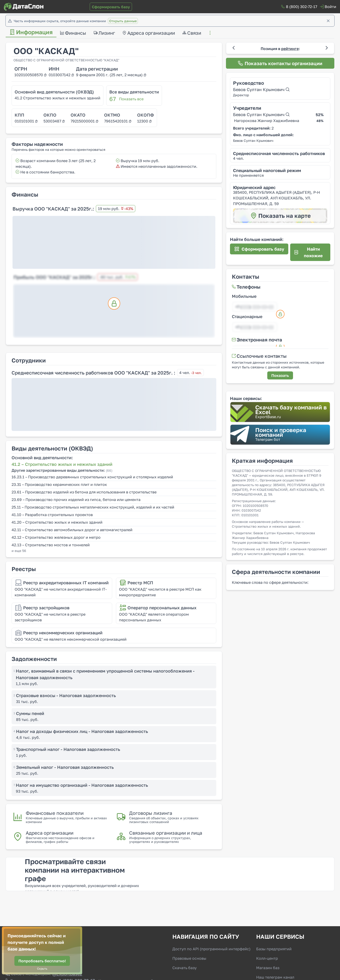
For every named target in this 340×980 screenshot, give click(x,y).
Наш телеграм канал (275, 977)
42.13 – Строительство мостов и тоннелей (51, 545)
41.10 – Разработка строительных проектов (52, 515)
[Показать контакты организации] (280, 63)
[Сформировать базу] (111, 7)
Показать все (131, 99)
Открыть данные (123, 21)
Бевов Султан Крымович (261, 89)
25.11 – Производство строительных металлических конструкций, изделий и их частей (93, 507)
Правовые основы (189, 958)
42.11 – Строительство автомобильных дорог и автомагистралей (72, 530)
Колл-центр (267, 958)
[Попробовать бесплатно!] (42, 961)
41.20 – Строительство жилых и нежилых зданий (57, 522)
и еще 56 (19, 551)
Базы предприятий (274, 949)
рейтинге (290, 49)
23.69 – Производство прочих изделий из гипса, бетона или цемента (76, 500)
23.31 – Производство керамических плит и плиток (59, 484)
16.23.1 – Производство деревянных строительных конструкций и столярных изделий (92, 477)
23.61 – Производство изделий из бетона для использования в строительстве (84, 492)
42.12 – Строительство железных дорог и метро (56, 537)
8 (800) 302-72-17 (302, 7)
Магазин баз (268, 968)
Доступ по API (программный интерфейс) (211, 949)
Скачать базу (185, 968)
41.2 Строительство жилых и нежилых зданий (57, 98)
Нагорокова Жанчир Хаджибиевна (267, 121)
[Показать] (280, 375)
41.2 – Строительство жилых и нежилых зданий (62, 464)
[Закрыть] (328, 21)
